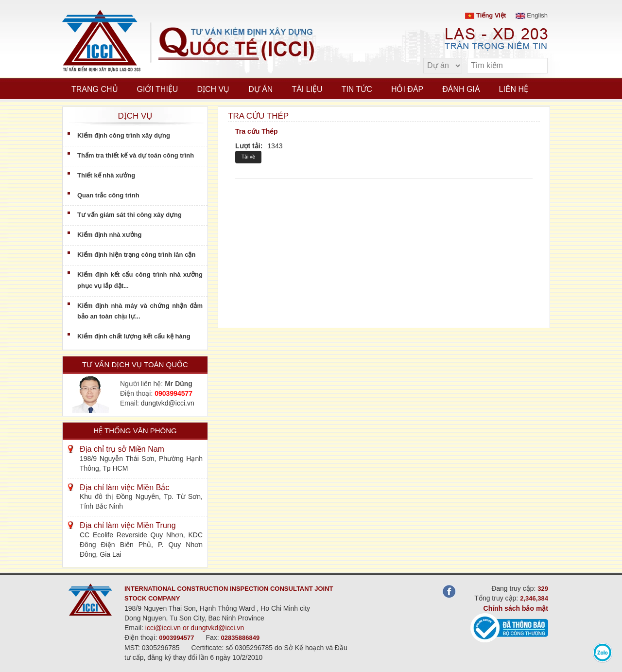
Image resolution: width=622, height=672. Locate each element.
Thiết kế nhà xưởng (106, 175)
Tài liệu (307, 89)
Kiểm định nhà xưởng (109, 235)
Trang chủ (95, 89)
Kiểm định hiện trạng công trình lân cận (136, 255)
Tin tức (357, 89)
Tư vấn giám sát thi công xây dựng (130, 215)
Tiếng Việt (485, 15)
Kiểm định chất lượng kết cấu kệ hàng (134, 336)
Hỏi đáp (407, 89)
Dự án (260, 89)
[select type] (443, 66)
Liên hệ (514, 89)
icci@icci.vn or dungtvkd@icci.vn (195, 628)
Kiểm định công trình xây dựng (124, 135)
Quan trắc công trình (108, 195)
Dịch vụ (213, 89)
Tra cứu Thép (257, 131)
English (532, 15)
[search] (536, 66)
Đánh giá (461, 89)
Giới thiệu (158, 89)
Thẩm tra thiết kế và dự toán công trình (136, 155)
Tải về (248, 157)
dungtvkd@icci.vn (168, 403)
